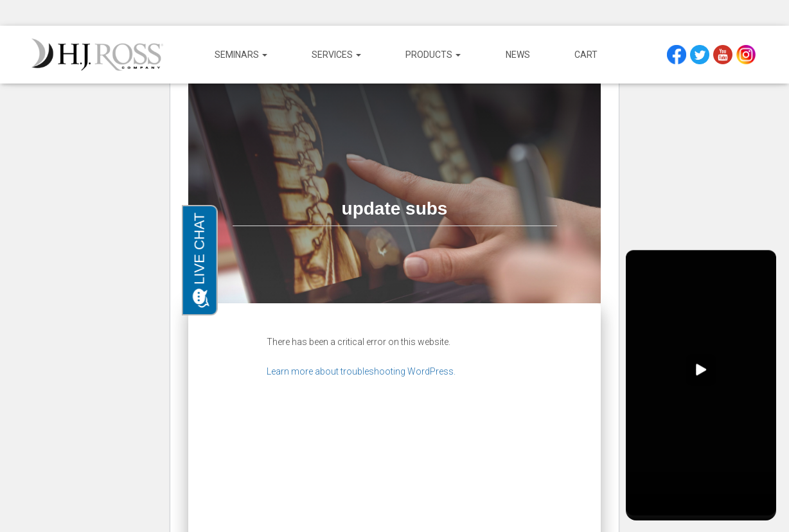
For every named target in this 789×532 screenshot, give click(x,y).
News (518, 55)
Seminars (241, 55)
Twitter (701, 54)
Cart (586, 55)
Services (336, 55)
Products (433, 55)
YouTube (724, 54)
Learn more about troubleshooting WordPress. (361, 371)
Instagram (748, 54)
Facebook (678, 54)
